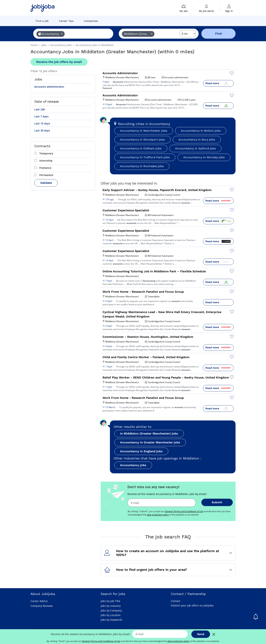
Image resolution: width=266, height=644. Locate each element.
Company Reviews (42, 606)
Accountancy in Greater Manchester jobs (150, 442)
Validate (46, 183)
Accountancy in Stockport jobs (142, 140)
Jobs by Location (111, 615)
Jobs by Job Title (110, 601)
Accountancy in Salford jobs (195, 148)
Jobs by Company (111, 610)
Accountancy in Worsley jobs (204, 157)
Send (201, 634)
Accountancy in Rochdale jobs (142, 166)
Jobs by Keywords (111, 620)
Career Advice (39, 601)
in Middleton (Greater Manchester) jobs (149, 433)
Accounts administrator (49, 87)
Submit (217, 502)
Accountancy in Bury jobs (197, 140)
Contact (176, 601)
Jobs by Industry (111, 606)
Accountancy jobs (133, 465)
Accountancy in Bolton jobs (201, 131)
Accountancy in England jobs (141, 451)
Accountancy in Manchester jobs (144, 131)
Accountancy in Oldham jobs (141, 148)
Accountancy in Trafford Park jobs (145, 157)
